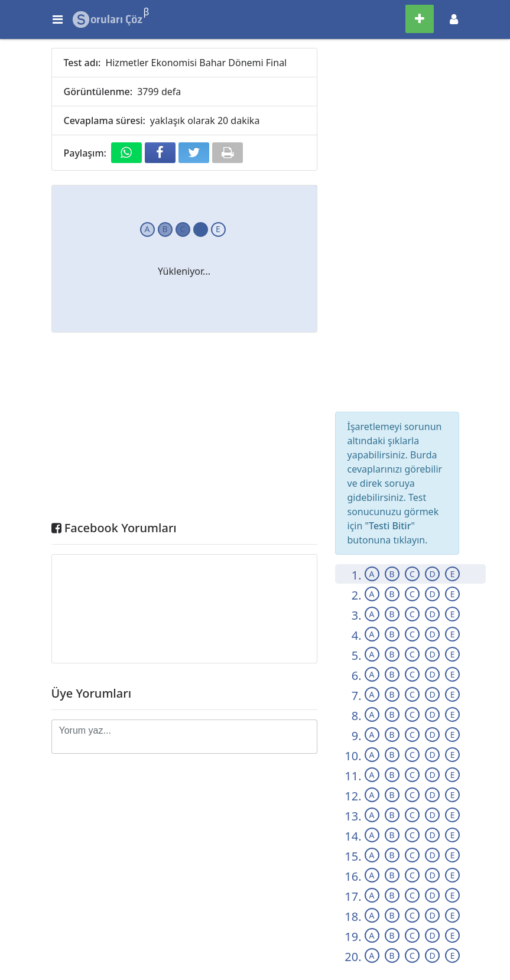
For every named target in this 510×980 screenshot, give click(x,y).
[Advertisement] (184, 429)
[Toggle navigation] (454, 19)
